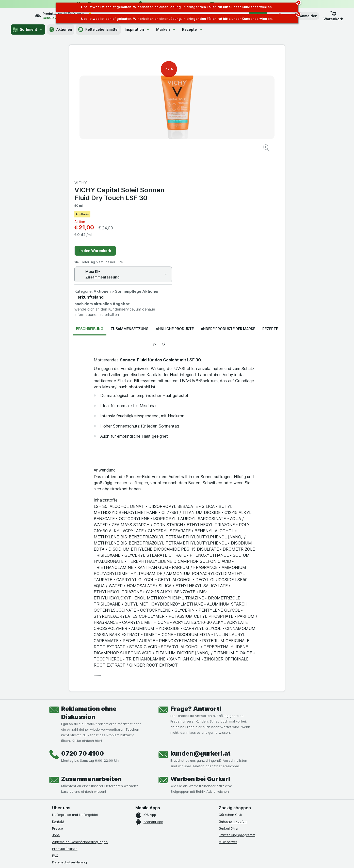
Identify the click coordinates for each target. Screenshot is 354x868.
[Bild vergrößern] (159, 132)
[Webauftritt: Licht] (174, 858)
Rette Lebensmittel (98, 30)
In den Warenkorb (203, 128)
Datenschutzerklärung (69, 740)
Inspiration (137, 29)
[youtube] (79, 779)
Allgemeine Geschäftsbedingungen (80, 719)
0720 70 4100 (83, 631)
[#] (236, 784)
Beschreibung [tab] (90, 206)
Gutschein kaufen (233, 699)
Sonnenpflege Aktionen (245, 169)
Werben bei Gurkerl (200, 657)
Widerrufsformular (66, 760)
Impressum (61, 747)
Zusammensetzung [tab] (130, 206)
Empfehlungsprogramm (237, 713)
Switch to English (187, 837)
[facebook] (55, 779)
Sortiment (28, 30)
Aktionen (61, 30)
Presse (58, 706)
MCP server (228, 719)
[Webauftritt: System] (151, 858)
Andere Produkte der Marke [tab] (228, 206)
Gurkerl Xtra (228, 706)
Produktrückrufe (65, 726)
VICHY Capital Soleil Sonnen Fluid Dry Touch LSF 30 (227, 71)
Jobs (56, 713)
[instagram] (67, 779)
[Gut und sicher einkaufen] (195, 792)
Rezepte (192, 29)
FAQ (55, 733)
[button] (305, 16)
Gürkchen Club (230, 692)
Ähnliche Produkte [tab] (175, 206)
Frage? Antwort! (196, 586)
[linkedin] (92, 779)
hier (137, 824)
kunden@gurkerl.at (200, 631)
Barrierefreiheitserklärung (72, 754)
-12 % (169, 69)
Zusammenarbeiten (91, 657)
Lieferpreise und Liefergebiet (75, 692)
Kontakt (58, 699)
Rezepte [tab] (270, 206)
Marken (166, 29)
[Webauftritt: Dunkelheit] (200, 858)
